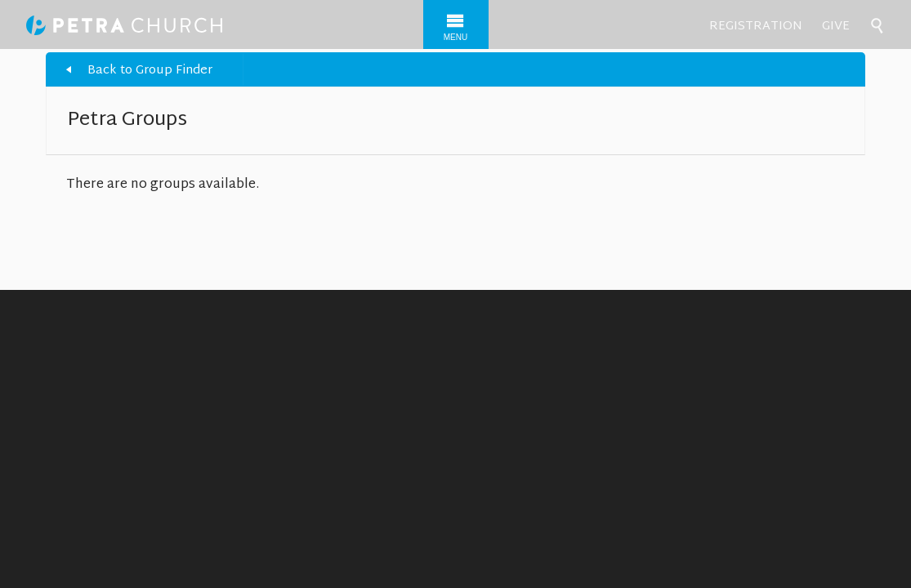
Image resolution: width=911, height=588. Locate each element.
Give (836, 27)
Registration (756, 27)
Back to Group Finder (150, 71)
